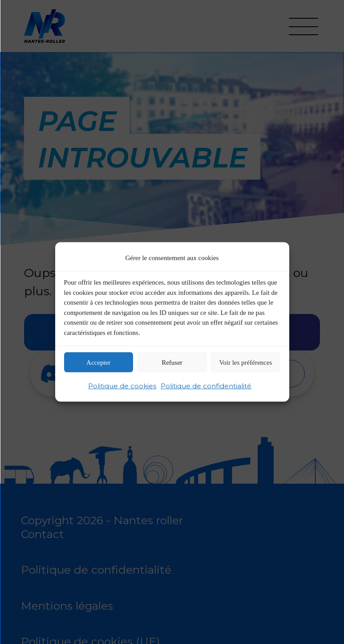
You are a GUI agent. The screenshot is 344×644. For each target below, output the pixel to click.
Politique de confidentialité (206, 386)
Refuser (172, 363)
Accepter (98, 363)
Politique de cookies (122, 386)
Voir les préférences (245, 363)
